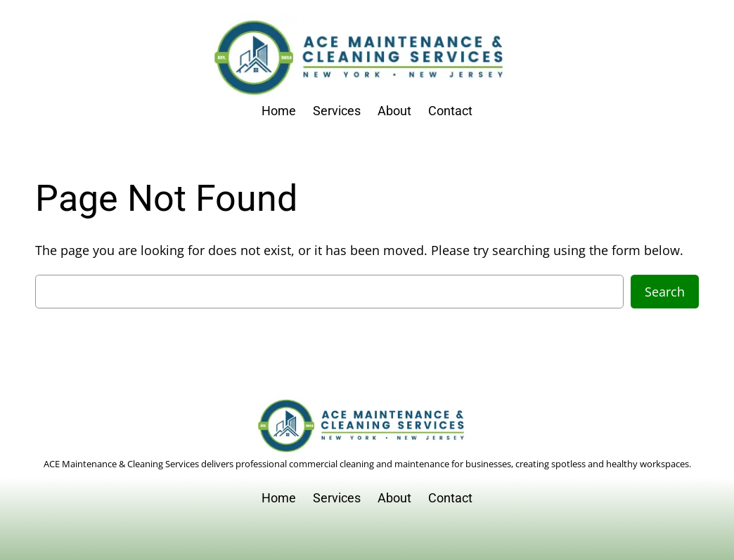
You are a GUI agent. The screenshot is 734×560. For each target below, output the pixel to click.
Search (665, 291)
